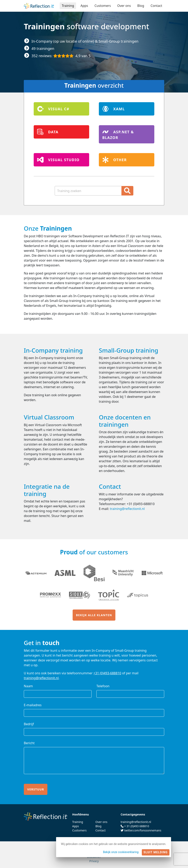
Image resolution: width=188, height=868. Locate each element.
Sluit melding (156, 852)
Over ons (124, 6)
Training (67, 6)
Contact (156, 6)
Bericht (29, 743)
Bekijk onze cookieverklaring (121, 852)
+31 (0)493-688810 (107, 673)
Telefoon (103, 686)
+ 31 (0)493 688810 (137, 826)
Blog (141, 6)
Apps (84, 6)
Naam (28, 686)
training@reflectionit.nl (127, 509)
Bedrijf (29, 724)
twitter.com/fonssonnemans (143, 830)
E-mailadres (33, 705)
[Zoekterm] (88, 191)
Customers (102, 6)
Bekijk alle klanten (94, 615)
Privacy (94, 861)
